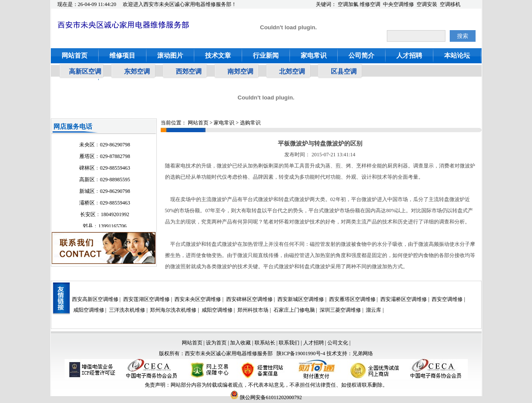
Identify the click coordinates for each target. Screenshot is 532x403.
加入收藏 (240, 343)
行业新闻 (266, 56)
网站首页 (75, 56)
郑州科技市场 (253, 310)
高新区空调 (85, 71)
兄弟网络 (363, 353)
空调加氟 (348, 4)
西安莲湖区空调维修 (146, 299)
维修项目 (122, 56)
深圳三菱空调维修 (340, 310)
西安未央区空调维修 (198, 299)
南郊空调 (240, 71)
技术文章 (218, 56)
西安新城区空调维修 (301, 299)
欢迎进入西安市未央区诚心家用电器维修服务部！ (180, 4)
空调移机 (450, 4)
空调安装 (427, 4)
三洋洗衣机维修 (127, 310)
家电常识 (314, 56)
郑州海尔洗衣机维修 (173, 310)
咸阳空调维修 (89, 310)
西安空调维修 (447, 299)
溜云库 (373, 310)
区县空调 (344, 71)
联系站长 (266, 343)
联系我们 (289, 343)
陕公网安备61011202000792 (266, 397)
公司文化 (338, 343)
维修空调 (370, 4)
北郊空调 (292, 71)
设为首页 (216, 343)
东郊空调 (137, 71)
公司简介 (361, 56)
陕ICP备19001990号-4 (301, 353)
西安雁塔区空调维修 (352, 299)
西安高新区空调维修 (95, 299)
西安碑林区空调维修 (249, 299)
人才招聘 (409, 56)
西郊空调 (189, 71)
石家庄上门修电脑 (294, 310)
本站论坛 (457, 56)
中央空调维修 (398, 4)
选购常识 (250, 123)
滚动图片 (170, 56)
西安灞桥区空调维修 (404, 299)
